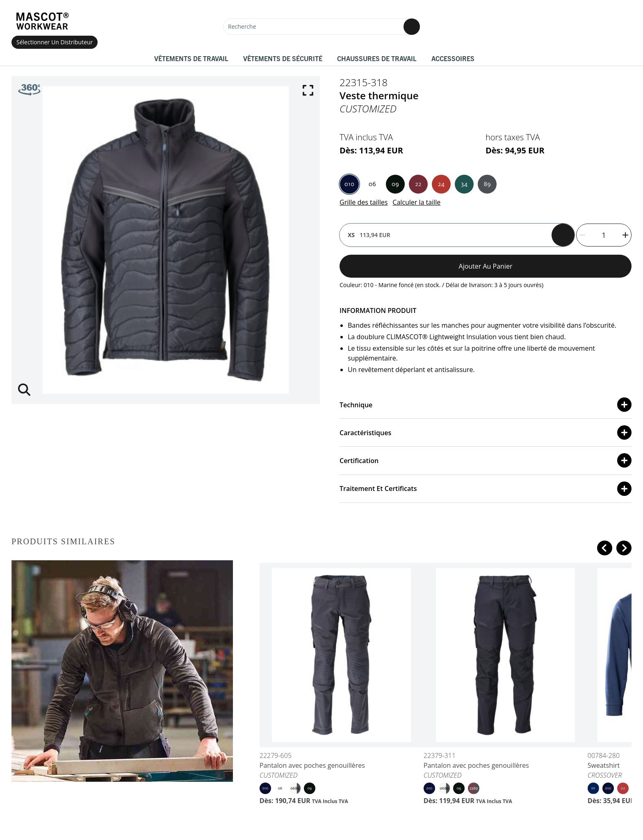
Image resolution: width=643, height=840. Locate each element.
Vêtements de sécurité (283, 58)
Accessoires (453, 58)
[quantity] (604, 235)
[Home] (42, 21)
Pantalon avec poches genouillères (312, 765)
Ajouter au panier (486, 266)
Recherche (242, 26)
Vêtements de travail (191, 58)
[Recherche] (321, 27)
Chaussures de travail (377, 58)
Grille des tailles (364, 202)
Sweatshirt (604, 765)
